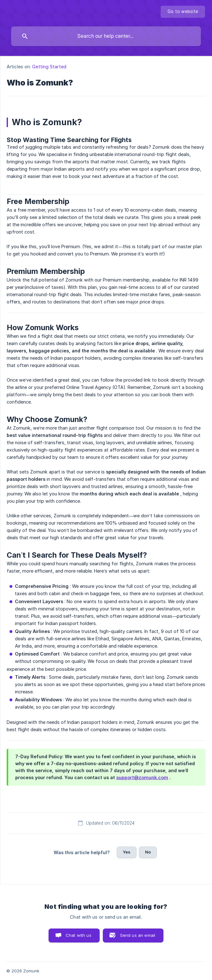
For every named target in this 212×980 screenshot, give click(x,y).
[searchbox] (106, 36)
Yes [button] (127, 852)
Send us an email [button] (138, 935)
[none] (183, 12)
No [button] (148, 852)
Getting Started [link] (49, 67)
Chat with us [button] (79, 935)
